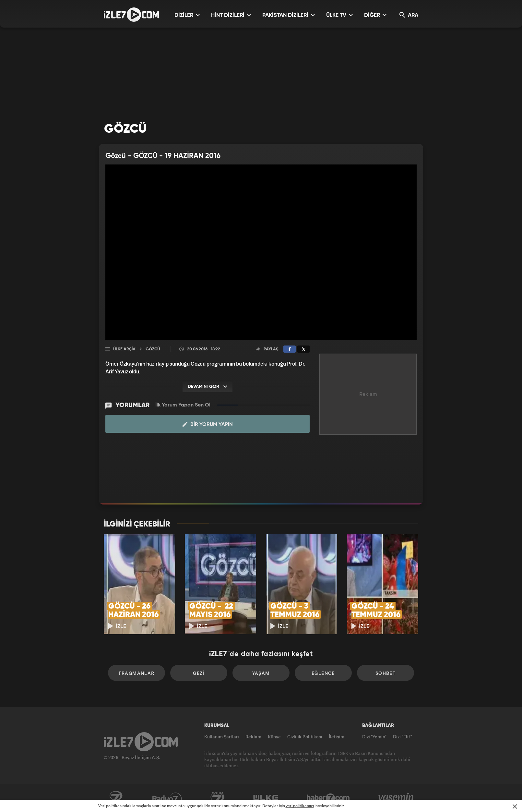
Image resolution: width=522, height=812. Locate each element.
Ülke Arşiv (124, 349)
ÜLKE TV (339, 15)
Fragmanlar (137, 673)
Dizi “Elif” (403, 737)
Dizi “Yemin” (374, 737)
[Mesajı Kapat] (515, 806)
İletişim (337, 737)
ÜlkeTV (266, 798)
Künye (274, 737)
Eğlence (323, 673)
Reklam (253, 737)
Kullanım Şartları (222, 737)
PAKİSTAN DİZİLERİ (289, 15)
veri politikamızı (300, 806)
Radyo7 (167, 798)
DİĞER (375, 15)
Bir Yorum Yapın (208, 424)
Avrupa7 (218, 798)
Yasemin (397, 798)
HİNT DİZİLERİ (231, 15)
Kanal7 (116, 798)
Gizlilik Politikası (305, 737)
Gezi (199, 673)
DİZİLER (187, 15)
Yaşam (261, 673)
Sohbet (386, 673)
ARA (409, 15)
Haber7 (328, 798)
